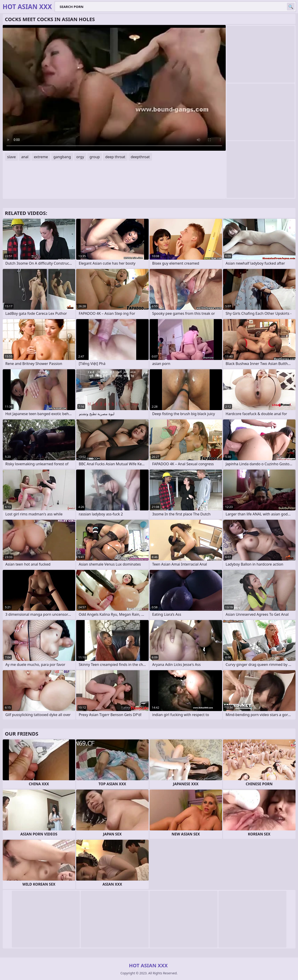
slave (12, 157)
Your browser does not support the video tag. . (114, 88)
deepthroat (140, 157)
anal (25, 157)
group (95, 157)
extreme (41, 157)
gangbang (62, 157)
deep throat (115, 157)
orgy (80, 157)
